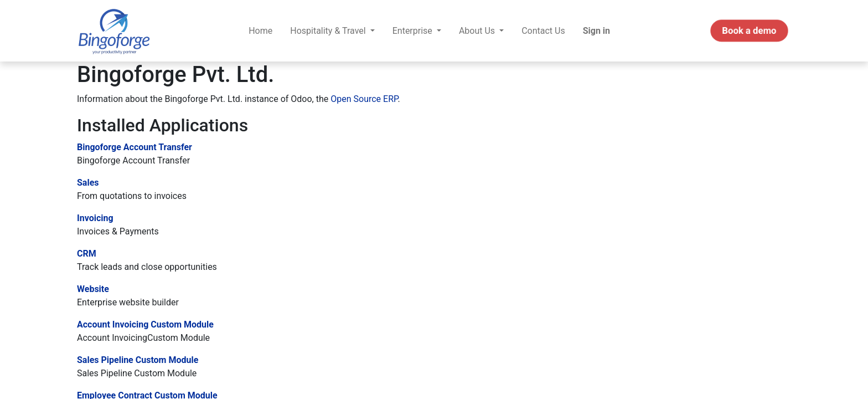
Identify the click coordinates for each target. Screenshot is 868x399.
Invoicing (95, 218)
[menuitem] (260, 31)
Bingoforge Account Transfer (135, 147)
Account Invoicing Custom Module (145, 324)
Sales (88, 183)
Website (93, 289)
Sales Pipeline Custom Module (138, 360)
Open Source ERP (364, 99)
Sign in (596, 31)
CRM (87, 254)
